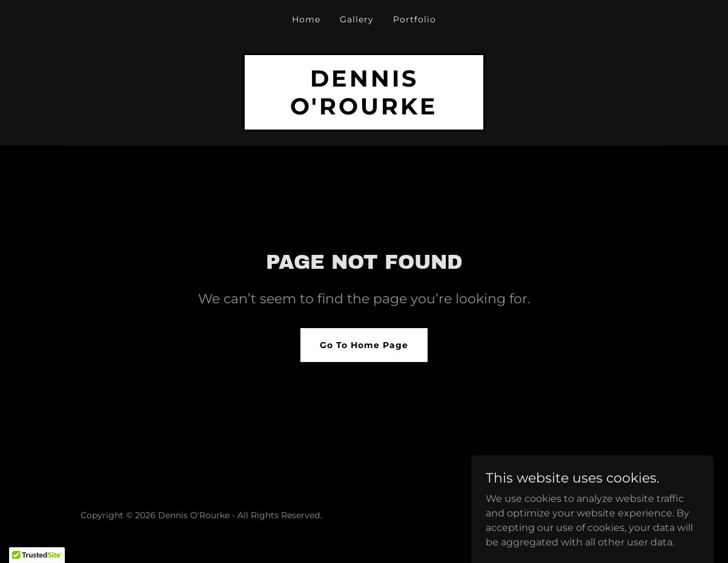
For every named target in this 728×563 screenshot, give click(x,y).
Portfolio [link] (415, 19)
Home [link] (306, 19)
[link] (364, 111)
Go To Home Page (364, 345)
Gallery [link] (357, 19)
